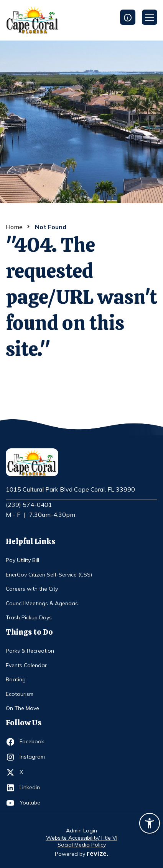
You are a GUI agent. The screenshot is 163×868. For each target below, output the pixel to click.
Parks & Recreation (30, 651)
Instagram (34, 757)
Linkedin (34, 788)
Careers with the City (32, 589)
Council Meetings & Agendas (42, 603)
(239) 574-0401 (29, 505)
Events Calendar (26, 665)
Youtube (34, 803)
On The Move (22, 708)
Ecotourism (20, 694)
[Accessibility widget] (150, 824)
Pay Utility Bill (22, 560)
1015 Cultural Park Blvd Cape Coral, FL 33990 (70, 490)
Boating (16, 679)
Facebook (34, 742)
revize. (97, 853)
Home (14, 227)
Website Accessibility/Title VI (82, 838)
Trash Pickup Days (29, 617)
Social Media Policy (82, 845)
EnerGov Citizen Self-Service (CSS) (49, 575)
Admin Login (81, 831)
